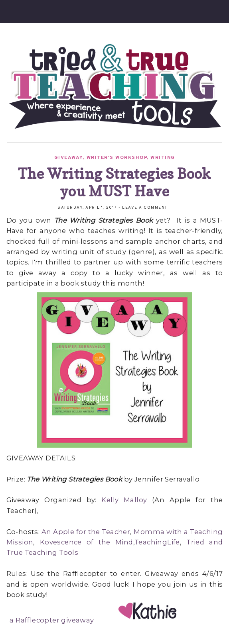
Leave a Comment (145, 208)
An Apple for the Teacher (86, 532)
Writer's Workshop (117, 158)
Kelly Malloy (124, 500)
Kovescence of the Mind (87, 542)
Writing (163, 158)
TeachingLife (157, 542)
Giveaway (69, 158)
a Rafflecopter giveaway (52, 620)
